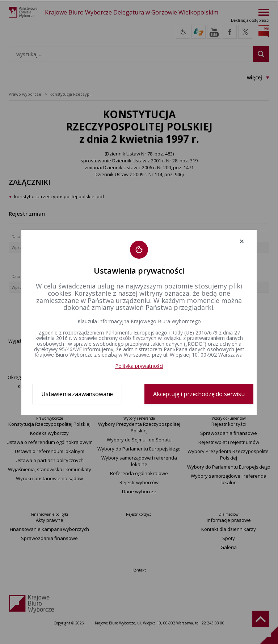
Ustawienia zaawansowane (77, 394)
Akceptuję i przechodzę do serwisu (199, 394)
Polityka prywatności (139, 366)
